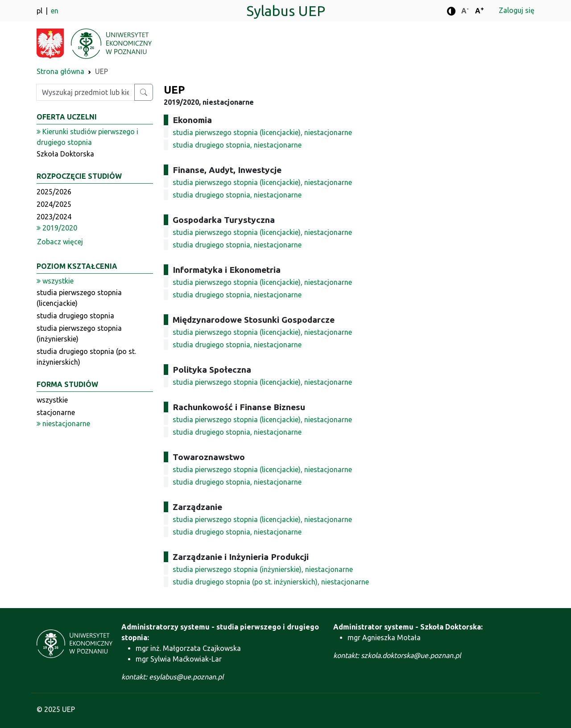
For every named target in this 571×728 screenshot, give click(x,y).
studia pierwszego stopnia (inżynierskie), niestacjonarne (263, 569)
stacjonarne (56, 412)
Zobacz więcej (60, 242)
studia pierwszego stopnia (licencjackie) (79, 298)
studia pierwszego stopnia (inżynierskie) (79, 333)
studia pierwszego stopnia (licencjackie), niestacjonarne (262, 132)
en (55, 11)
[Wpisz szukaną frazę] (85, 92)
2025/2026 (54, 192)
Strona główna (60, 71)
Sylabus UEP (286, 11)
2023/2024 (54, 217)
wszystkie (52, 400)
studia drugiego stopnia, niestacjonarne (237, 145)
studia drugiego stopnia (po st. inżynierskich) (86, 357)
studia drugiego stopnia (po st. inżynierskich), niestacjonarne (271, 582)
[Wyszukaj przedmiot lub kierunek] (144, 92)
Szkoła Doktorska (65, 154)
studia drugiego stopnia (75, 316)
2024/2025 (54, 204)
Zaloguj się (517, 10)
